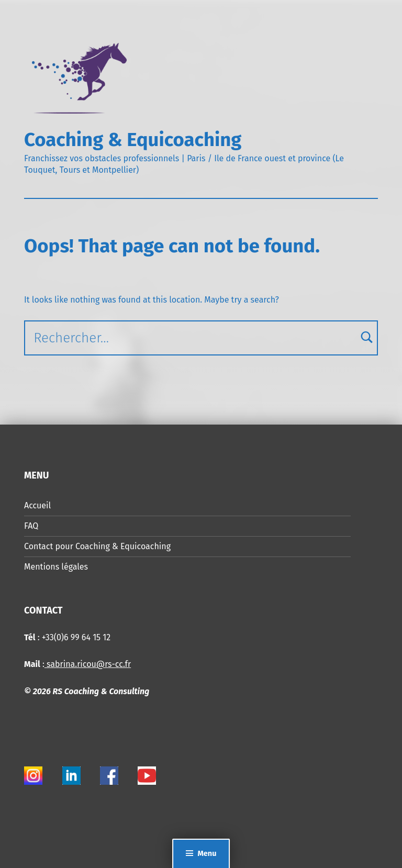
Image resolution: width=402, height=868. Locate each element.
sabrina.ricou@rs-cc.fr (88, 664)
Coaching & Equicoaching (133, 140)
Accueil (37, 505)
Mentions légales (56, 567)
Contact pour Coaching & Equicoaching (97, 546)
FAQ (31, 526)
